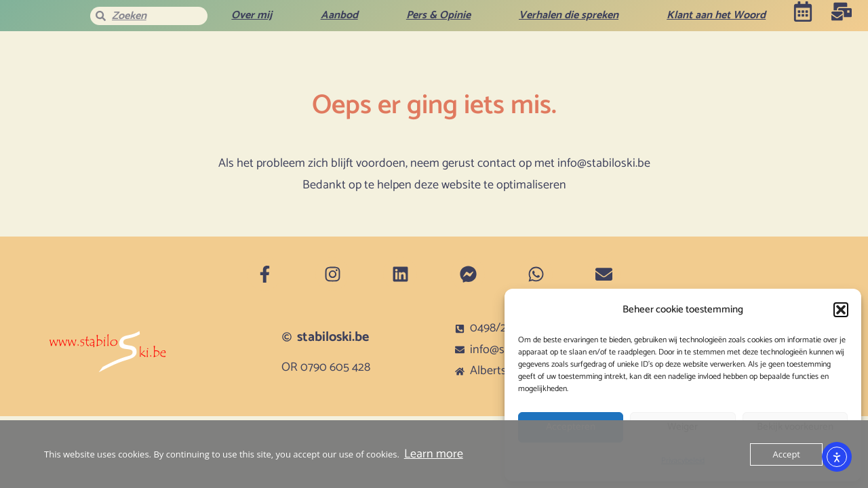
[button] (841, 310)
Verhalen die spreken (569, 15)
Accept (786, 454)
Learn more (434, 454)
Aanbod (339, 15)
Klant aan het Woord (716, 15)
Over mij (252, 15)
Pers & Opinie (438, 15)
